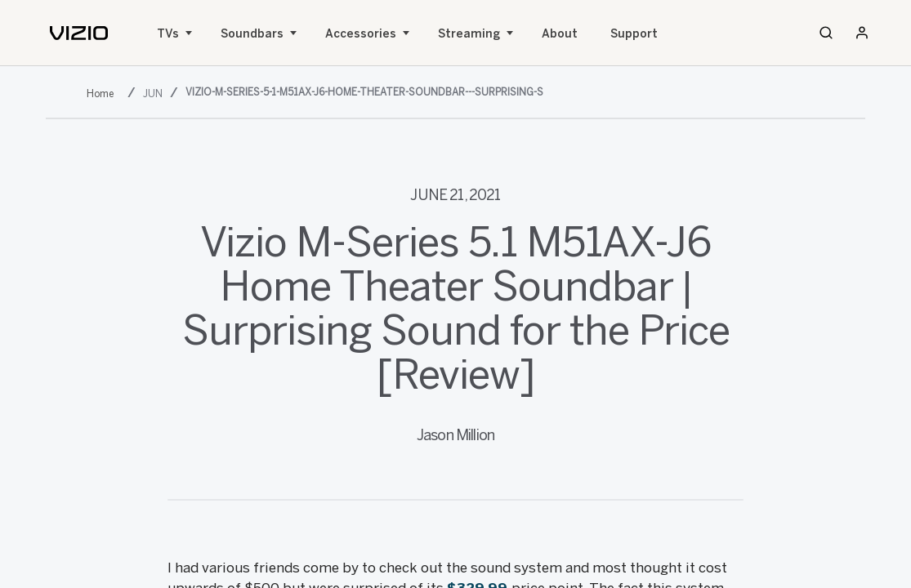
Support (634, 34)
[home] (79, 33)
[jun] (154, 94)
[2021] (103, 94)
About (560, 34)
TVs (168, 34)
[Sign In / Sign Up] (862, 33)
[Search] (826, 33)
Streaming (469, 34)
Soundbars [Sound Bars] (252, 34)
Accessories (361, 34)
